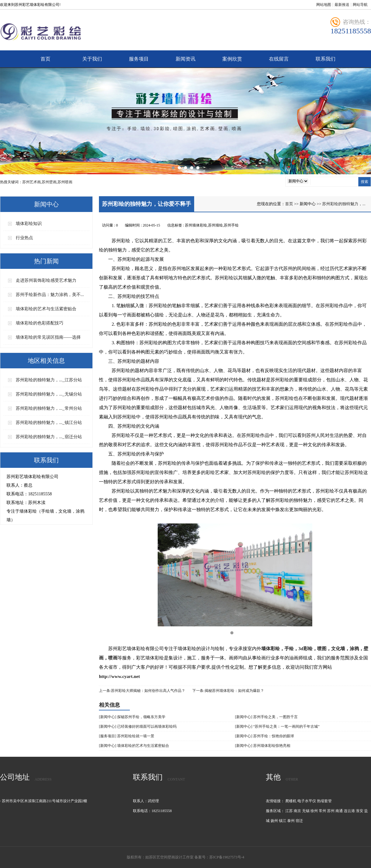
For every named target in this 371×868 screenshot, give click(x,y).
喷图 (322, 649)
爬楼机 (291, 801)
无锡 (306, 811)
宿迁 (299, 821)
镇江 (283, 821)
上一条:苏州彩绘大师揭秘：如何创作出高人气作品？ (142, 691)
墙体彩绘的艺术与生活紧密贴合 (46, 309)
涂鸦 (354, 649)
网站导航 (360, 5)
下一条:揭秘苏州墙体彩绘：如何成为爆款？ (228, 691)
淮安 (360, 811)
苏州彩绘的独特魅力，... (344, 204)
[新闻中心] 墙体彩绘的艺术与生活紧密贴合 (134, 746)
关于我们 (92, 59)
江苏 (289, 811)
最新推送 (342, 5)
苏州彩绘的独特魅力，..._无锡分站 (49, 394)
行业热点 (24, 238)
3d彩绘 (305, 649)
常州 (322, 811)
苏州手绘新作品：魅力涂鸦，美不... (50, 295)
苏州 (331, 811)
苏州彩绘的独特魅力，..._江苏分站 (49, 380)
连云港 (349, 811)
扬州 (274, 821)
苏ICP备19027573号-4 (227, 857)
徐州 (314, 811)
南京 (297, 811)
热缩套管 (324, 801)
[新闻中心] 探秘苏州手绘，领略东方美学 (132, 717)
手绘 (289, 649)
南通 (339, 811)
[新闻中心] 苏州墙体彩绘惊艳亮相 (263, 746)
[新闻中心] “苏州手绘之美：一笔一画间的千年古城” (277, 726)
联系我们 (326, 59)
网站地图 (324, 5)
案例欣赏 (232, 59)
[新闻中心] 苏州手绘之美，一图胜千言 (266, 717)
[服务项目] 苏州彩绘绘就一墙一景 (127, 736)
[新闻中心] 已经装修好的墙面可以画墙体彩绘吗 (138, 726)
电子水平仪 (307, 801)
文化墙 (338, 649)
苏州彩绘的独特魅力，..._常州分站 (49, 408)
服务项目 (139, 59)
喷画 (113, 658)
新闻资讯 (185, 59)
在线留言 (279, 59)
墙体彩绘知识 (29, 224)
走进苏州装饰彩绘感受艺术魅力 (46, 280)
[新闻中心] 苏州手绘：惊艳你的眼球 (264, 736)
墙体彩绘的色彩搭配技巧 (40, 323)
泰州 (291, 821)
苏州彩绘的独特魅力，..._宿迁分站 (49, 437)
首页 (45, 59)
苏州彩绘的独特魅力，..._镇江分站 (49, 423)
